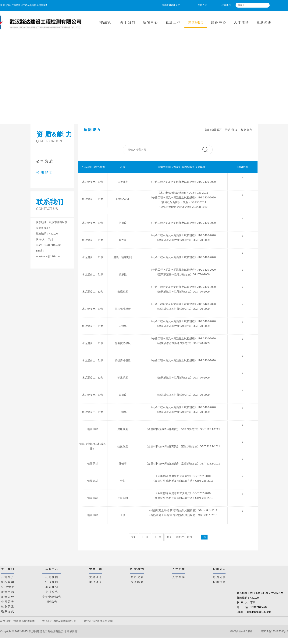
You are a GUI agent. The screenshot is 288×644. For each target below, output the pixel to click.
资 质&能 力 (196, 22)
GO (204, 537)
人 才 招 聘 (241, 22)
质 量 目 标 (7, 591)
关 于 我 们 (128, 22)
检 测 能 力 (44, 173)
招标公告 (52, 601)
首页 (219, 130)
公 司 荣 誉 (7, 601)
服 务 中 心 (218, 22)
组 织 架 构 (7, 581)
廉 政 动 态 (96, 581)
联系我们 (226, 5)
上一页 (145, 537)
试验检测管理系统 (171, 5)
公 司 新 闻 (52, 577)
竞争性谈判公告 (52, 596)
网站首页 (105, 22)
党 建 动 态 (96, 577)
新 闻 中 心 (150, 22)
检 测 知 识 (264, 22)
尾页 (169, 537)
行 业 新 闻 (52, 581)
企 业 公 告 (52, 591)
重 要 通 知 (52, 586)
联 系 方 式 (7, 611)
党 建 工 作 (173, 22)
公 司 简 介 (7, 577)
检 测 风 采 (7, 606)
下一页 (158, 537)
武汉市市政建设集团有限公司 (59, 621)
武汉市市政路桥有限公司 (99, 621)
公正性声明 (8, 586)
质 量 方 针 (7, 596)
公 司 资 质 (44, 161)
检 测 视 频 (219, 581)
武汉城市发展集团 (24, 621)
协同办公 (202, 5)
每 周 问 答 (219, 577)
